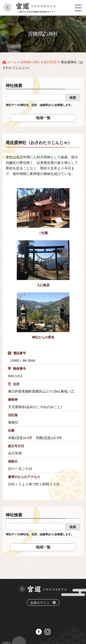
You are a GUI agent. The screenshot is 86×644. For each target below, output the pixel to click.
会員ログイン (43, 603)
